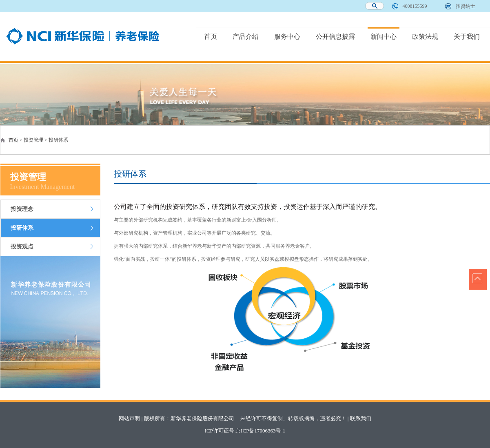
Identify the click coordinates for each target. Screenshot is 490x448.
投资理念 (22, 209)
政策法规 (425, 37)
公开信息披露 (335, 37)
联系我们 (361, 418)
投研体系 (58, 140)
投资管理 (33, 140)
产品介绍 (246, 37)
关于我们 (467, 37)
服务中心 (287, 37)
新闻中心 (384, 37)
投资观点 (22, 247)
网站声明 (129, 418)
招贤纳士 (466, 6)
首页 (211, 37)
